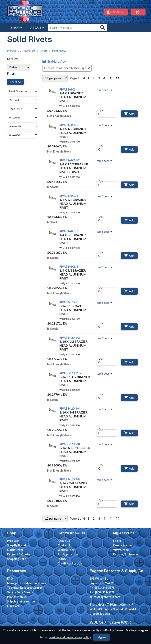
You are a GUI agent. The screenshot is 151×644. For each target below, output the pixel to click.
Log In (117, 541)
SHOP (17, 27)
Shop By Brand (17, 545)
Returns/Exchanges (126, 554)
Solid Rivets (59, 50)
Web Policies (66, 550)
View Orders (121, 550)
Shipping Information (21, 601)
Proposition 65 (17, 597)
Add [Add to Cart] (129, 114)
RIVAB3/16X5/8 (70, 444)
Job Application (68, 554)
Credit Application (70, 563)
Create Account (123, 545)
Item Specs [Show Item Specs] (104, 90)
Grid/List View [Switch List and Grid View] (54, 61)
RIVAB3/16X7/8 (70, 479)
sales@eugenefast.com (105, 597)
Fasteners (29, 50)
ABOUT (37, 27)
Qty (101, 110)
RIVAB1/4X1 (67, 89)
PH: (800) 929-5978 (102, 592)
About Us (64, 541)
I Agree (101, 637)
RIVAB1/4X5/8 (69, 267)
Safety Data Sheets (20, 592)
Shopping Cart (16, 559)
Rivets (44, 50)
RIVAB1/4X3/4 (69, 196)
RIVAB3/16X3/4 (70, 409)
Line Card (13, 606)
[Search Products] (103, 28)
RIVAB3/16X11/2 (70, 373)
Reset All (15, 82)
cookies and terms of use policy (70, 637)
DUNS (62, 559)
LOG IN (116, 12)
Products (13, 50)
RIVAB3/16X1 (68, 302)
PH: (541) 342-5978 (102, 588)
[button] (22, 91)
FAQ (10, 579)
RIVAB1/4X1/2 (69, 125)
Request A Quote (18, 554)
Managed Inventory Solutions (27, 583)
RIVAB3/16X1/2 (70, 338)
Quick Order (15, 550)
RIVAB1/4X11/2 (70, 160)
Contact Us (65, 545)
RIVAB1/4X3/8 (69, 231)
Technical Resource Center (25, 588)
